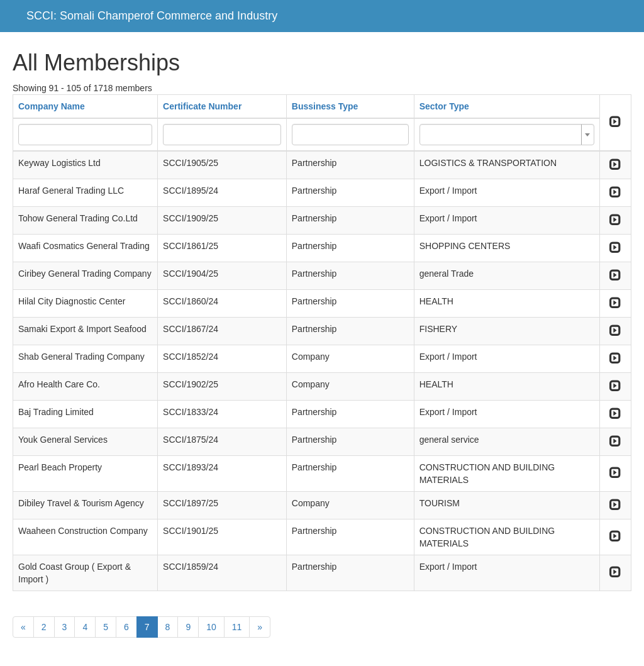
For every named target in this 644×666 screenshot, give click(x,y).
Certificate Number (202, 106)
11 (237, 627)
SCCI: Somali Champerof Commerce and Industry (152, 16)
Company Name (52, 106)
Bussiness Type (325, 106)
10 (211, 627)
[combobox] (507, 135)
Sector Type (444, 106)
